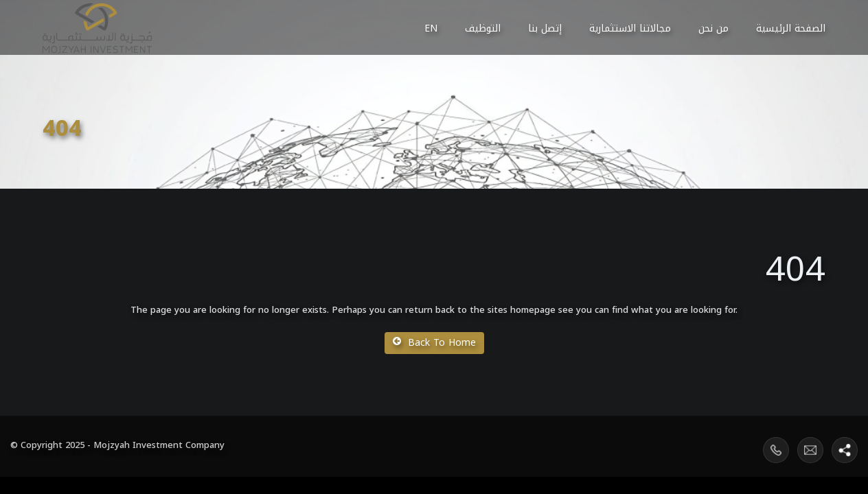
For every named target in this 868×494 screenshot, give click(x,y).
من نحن (713, 28)
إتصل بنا (545, 28)
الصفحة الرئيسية (791, 28)
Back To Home (434, 343)
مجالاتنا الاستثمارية (630, 28)
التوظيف (483, 28)
